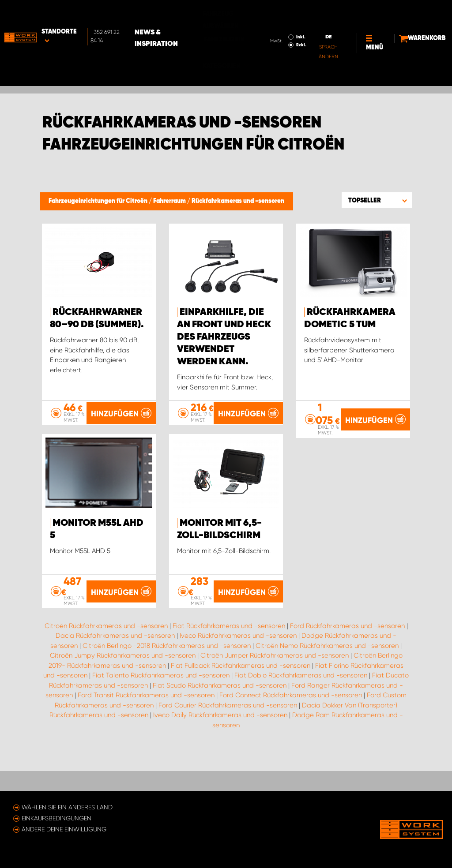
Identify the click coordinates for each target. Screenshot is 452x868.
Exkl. (270, 20)
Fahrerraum (170, 201)
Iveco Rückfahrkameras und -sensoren (238, 673)
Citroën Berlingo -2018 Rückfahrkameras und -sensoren (167, 683)
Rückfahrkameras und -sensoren (238, 201)
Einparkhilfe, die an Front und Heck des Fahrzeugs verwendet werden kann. (224, 337)
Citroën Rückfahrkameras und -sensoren (106, 663)
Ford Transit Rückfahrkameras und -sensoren (146, 733)
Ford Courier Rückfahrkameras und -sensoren (228, 743)
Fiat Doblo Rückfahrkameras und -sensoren (301, 713)
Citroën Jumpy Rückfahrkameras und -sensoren (123, 693)
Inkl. (270, 12)
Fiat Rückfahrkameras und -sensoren (229, 663)
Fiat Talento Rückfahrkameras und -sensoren (161, 713)
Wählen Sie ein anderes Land (67, 807)
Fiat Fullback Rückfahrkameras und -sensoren (241, 703)
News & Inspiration (191, 14)
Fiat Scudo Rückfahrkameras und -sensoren (220, 723)
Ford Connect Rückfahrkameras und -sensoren (291, 733)
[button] (377, 200)
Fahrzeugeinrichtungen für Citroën (99, 201)
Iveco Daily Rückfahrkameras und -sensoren (220, 752)
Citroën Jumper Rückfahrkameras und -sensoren (275, 693)
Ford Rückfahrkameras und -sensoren (347, 663)
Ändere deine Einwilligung (64, 829)
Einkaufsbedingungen (56, 818)
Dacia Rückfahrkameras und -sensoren (115, 673)
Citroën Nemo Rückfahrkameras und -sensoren (327, 683)
